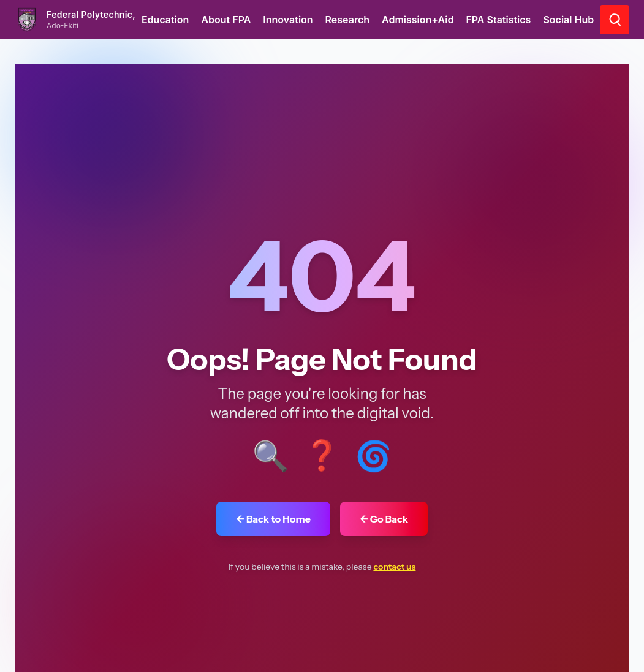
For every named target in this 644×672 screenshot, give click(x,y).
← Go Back (384, 519)
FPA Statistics (498, 20)
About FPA (226, 20)
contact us (394, 567)
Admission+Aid (418, 20)
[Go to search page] (615, 20)
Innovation (288, 20)
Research (347, 20)
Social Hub (568, 20)
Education (165, 20)
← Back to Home (273, 519)
